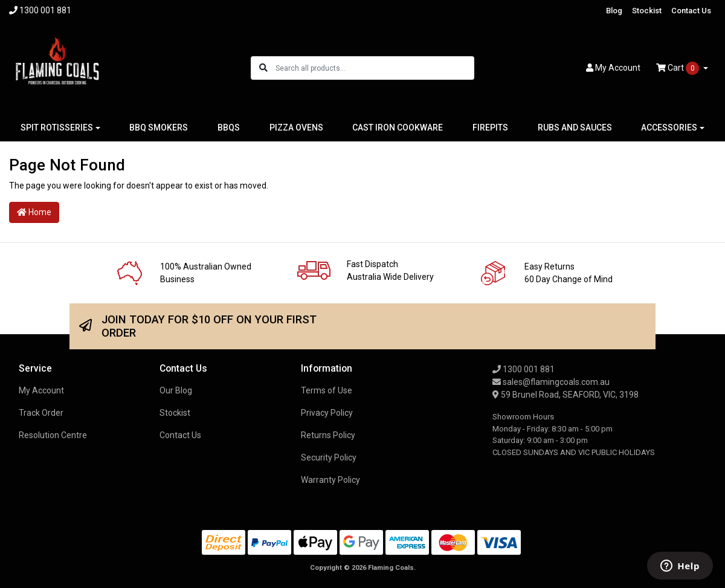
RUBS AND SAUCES (575, 128)
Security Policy (329, 457)
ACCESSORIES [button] (669, 128)
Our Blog (176, 390)
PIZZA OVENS (296, 128)
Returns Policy (328, 435)
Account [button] (613, 68)
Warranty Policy (330, 480)
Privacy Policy (327, 413)
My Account (41, 390)
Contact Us (691, 11)
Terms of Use (327, 390)
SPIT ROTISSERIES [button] (57, 128)
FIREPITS (490, 128)
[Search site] (263, 68)
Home (34, 212)
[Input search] (374, 68)
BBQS (229, 128)
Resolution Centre (53, 435)
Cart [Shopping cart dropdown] (678, 68)
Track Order (41, 413)
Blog (614, 11)
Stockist (647, 11)
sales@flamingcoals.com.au (551, 382)
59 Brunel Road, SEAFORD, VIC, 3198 (565, 395)
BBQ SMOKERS (159, 128)
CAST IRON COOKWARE (398, 128)
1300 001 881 (524, 369)
